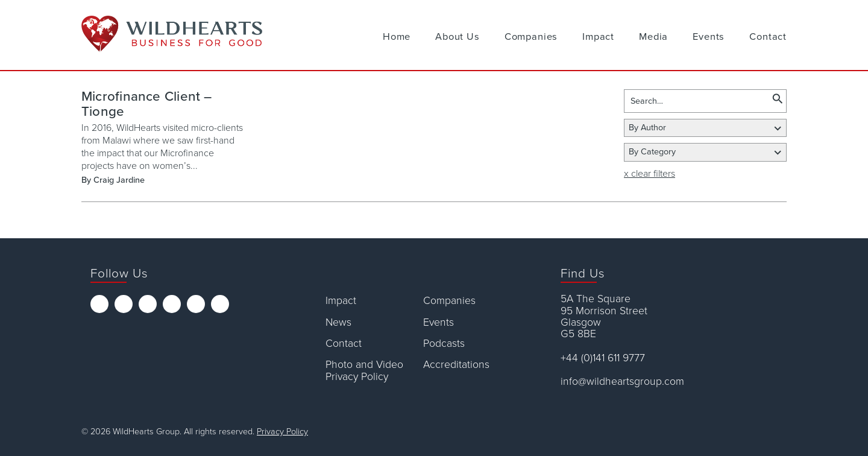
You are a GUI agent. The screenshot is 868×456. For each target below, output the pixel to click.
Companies (531, 37)
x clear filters (649, 174)
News (338, 322)
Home (397, 37)
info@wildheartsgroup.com (622, 382)
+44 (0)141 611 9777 (603, 358)
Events (709, 37)
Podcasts (444, 344)
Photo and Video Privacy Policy (364, 371)
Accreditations (456, 365)
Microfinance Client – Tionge (147, 104)
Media (653, 37)
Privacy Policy (282, 432)
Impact (598, 37)
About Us (458, 37)
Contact (768, 37)
